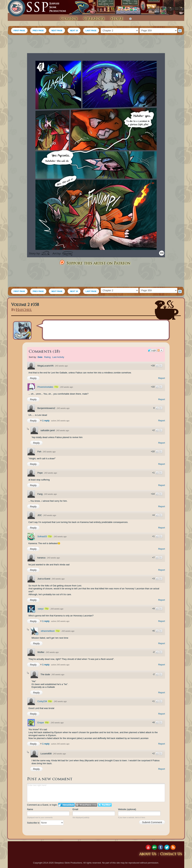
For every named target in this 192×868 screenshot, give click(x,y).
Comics (69, 19)
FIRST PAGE (19, 31)
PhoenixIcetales (45, 387)
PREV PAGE (38, 31)
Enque (41, 723)
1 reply (46, 421)
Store (117, 19)
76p (47, 609)
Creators (94, 19)
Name (30, 809)
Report (162, 378)
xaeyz (41, 609)
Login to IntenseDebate (66, 805)
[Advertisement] (96, 44)
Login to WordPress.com (86, 805)
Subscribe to (45, 823)
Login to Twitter (105, 805)
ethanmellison (48, 631)
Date (40, 357)
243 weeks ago (61, 366)
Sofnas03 (42, 536)
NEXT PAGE (57, 31)
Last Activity (58, 357)
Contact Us (171, 854)
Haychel (24, 310)
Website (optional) (127, 809)
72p (50, 536)
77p (56, 387)
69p (47, 722)
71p (58, 631)
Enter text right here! (96, 793)
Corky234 (42, 701)
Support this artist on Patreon (95, 263)
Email (75, 809)
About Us (148, 854)
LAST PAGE (91, 31)
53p (50, 701)
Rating (47, 357)
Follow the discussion (160, 350)
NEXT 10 (74, 31)
